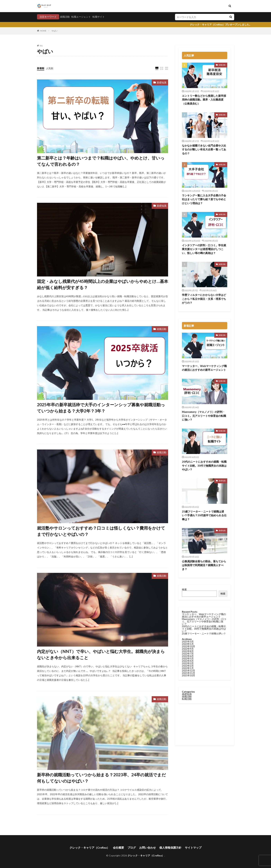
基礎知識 (162, 82)
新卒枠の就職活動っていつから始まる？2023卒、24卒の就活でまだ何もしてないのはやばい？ (101, 778)
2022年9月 (188, 442)
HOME (43, 31)
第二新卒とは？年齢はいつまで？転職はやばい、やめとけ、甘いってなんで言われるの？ (101, 161)
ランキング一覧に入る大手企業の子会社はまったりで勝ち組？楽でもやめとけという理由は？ (204, 199)
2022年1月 (188, 461)
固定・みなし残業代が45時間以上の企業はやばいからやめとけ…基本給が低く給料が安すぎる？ (103, 284)
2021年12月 (189, 464)
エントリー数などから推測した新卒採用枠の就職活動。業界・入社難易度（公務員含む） (204, 100)
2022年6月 (188, 449)
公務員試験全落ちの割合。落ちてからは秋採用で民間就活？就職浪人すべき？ (204, 565)
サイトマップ (193, 847)
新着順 (41, 68)
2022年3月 (188, 456)
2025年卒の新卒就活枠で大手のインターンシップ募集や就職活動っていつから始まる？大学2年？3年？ (101, 408)
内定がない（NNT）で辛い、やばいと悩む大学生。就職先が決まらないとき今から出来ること (101, 654)
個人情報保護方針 (170, 847)
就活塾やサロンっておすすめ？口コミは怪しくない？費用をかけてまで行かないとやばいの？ (101, 531)
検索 (184, 589)
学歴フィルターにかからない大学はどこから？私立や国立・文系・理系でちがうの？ (204, 299)
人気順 (50, 68)
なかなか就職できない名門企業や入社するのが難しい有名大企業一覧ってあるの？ (204, 149)
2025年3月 (188, 435)
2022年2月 (188, 459)
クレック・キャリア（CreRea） (89, 847)
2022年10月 (189, 439)
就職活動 (65, 17)
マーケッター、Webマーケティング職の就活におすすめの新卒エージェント (204, 368)
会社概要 (118, 847)
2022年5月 (188, 451)
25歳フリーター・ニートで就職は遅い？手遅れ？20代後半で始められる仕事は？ (204, 515)
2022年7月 (188, 447)
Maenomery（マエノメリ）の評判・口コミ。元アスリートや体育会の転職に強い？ (204, 416)
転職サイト (99, 17)
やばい (55, 31)
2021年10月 (189, 468)
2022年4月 (188, 454)
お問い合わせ (148, 847)
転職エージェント (81, 17)
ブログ (132, 847)
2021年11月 (189, 466)
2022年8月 (188, 444)
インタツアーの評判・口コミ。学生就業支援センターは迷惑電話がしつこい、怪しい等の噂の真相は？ (204, 249)
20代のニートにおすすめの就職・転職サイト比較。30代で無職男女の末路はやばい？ (204, 629)
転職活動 (222, 381)
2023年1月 (188, 437)
